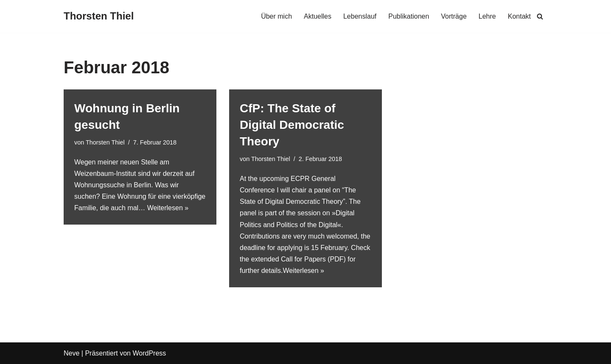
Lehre (487, 16)
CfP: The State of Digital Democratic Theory (292, 125)
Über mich (276, 16)
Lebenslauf (360, 16)
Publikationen (409, 16)
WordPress (149, 353)
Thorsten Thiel (105, 142)
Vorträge (454, 16)
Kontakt (519, 16)
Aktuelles (318, 16)
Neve (71, 353)
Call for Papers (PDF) (313, 259)
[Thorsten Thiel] (99, 16)
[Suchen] (540, 16)
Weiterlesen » (168, 208)
